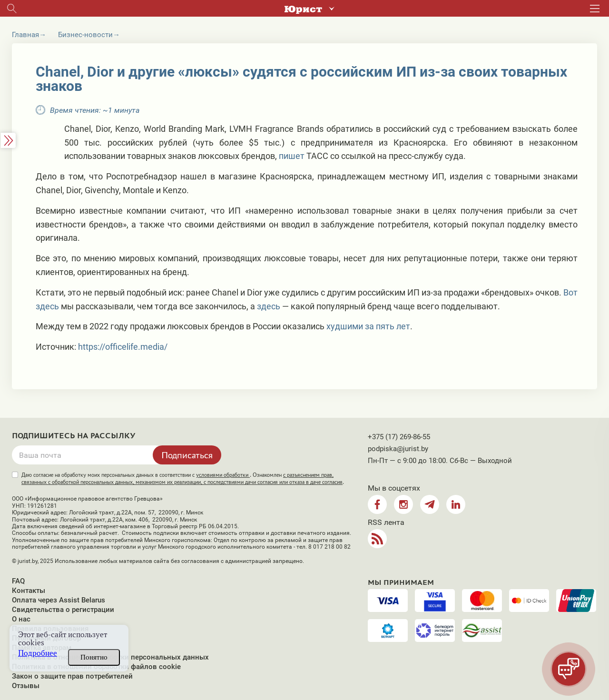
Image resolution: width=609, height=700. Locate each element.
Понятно (94, 657)
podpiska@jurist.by (398, 449)
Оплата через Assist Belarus (59, 600)
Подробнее (38, 653)
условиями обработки (223, 475)
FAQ (18, 581)
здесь (269, 306)
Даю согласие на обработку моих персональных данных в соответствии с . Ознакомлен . (183, 478)
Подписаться (187, 455)
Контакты (29, 591)
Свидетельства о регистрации (63, 610)
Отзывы (26, 686)
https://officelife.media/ (123, 347)
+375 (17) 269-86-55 (399, 437)
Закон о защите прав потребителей (72, 676)
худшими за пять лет (368, 326)
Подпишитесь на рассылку (74, 436)
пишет (292, 156)
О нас (21, 619)
